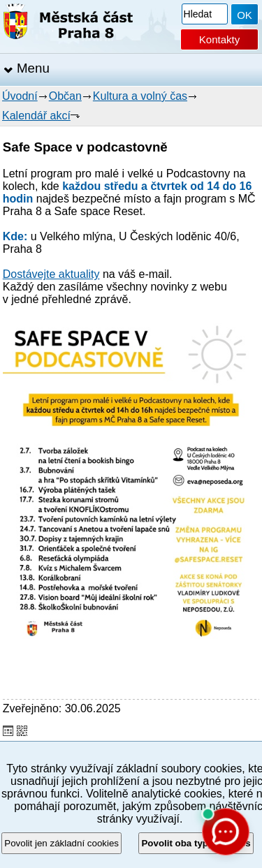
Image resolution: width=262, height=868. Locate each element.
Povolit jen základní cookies (61, 843)
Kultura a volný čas (140, 96)
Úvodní (20, 96)
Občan (65, 96)
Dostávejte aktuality (51, 274)
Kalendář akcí (36, 116)
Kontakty (219, 39)
